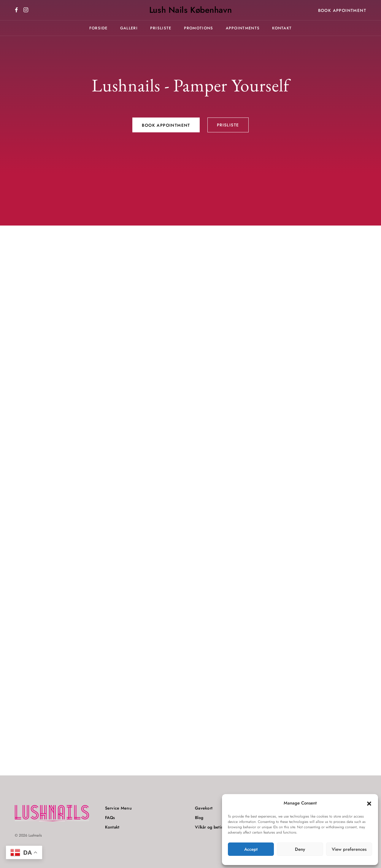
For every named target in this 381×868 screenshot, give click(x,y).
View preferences (349, 849)
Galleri (129, 28)
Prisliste (161, 28)
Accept (251, 849)
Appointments (243, 28)
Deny (300, 849)
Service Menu (118, 808)
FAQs (110, 818)
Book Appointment (342, 10)
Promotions (199, 28)
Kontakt (282, 28)
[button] (369, 803)
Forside (99, 28)
